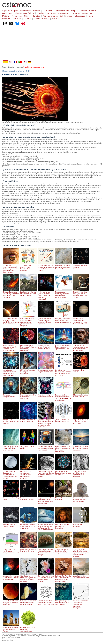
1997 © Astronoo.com (9, 634)
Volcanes (17, 19)
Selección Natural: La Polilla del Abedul (11, 525)
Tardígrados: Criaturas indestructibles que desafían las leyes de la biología (46, 551)
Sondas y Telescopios (75, 16)
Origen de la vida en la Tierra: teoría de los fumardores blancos (11, 447)
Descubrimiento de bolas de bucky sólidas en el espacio (64, 472)
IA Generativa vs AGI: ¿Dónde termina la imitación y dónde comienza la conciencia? (46, 295)
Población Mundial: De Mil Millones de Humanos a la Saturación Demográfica (81, 603)
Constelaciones (62, 11)
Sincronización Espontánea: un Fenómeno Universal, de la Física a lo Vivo (81, 320)
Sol (61, 16)
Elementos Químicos (24, 13)
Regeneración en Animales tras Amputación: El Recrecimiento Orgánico (28, 474)
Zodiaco (27, 19)
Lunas (85, 13)
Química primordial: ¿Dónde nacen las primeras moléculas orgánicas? (46, 320)
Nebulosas (17, 16)
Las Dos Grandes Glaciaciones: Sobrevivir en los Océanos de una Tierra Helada (11, 474)
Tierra (90, 16)
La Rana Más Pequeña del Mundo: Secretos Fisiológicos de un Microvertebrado (64, 578)
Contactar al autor (7, 640)
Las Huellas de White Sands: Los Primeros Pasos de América (64, 266)
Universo (6, 19)
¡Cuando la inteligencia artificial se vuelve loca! (46, 395)
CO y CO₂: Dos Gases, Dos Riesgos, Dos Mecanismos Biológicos (64, 320)
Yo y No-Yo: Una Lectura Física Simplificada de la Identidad (28, 267)
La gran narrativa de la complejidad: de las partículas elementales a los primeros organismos (46, 501)
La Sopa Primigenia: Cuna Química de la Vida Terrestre (64, 602)
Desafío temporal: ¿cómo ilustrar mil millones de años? (46, 346)
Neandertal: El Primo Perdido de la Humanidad (64, 525)
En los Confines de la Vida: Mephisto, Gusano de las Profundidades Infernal (46, 473)
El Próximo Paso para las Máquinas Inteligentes (28, 371)
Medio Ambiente (89, 11)
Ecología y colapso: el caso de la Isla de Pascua (11, 628)
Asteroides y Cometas (30, 11)
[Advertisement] (52, 44)
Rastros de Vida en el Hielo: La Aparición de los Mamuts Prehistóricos (64, 448)
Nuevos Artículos (41, 19)
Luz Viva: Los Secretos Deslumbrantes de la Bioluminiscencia (28, 602)
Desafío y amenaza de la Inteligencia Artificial (28, 420)
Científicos (47, 11)
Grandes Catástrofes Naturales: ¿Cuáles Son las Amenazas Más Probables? (11, 294)
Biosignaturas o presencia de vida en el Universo (11, 421)
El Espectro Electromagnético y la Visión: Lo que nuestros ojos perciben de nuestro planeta (11, 268)
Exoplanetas (64, 13)
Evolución (51, 13)
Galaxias (76, 13)
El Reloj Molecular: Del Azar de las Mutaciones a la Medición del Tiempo (46, 267)
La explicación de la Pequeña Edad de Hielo (81, 576)
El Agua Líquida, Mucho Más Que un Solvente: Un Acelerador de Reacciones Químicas (46, 526)
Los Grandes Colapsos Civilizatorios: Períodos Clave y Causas (28, 293)
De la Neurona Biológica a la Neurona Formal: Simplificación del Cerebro (64, 372)
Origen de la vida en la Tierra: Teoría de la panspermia (81, 421)
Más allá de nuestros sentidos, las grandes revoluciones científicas (46, 602)
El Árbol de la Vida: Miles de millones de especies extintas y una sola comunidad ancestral (81, 552)
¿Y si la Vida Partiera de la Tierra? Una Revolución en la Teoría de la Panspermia (11, 320)
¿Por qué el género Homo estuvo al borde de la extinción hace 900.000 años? (81, 347)
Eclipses (75, 11)
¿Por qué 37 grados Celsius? (28, 446)
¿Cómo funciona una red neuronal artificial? (64, 420)
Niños (27, 16)
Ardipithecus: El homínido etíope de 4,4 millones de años (81, 499)
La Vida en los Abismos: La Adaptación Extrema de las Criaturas (11, 577)
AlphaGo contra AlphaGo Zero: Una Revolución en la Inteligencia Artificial (11, 372)
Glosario (55, 19)
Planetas (36, 16)
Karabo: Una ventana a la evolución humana (28, 498)
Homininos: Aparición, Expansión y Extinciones (81, 266)
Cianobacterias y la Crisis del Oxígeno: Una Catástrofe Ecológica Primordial (28, 578)
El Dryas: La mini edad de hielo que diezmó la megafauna (81, 447)
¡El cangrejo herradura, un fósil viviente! (81, 395)
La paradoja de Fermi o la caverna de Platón (28, 549)
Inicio (4, 67)
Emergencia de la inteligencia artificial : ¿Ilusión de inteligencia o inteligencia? (64, 397)
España (11, 67)
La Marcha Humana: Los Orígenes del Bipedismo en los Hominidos (81, 473)
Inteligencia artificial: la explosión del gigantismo (28, 396)
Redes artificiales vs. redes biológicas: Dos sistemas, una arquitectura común (11, 347)
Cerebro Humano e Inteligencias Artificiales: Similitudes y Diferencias (28, 347)
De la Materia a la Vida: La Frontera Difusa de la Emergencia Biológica (46, 578)
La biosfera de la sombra (81, 370)
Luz (92, 13)
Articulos (20, 67)
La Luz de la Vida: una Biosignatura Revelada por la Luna (11, 602)
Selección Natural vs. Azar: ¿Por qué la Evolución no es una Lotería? (81, 294)
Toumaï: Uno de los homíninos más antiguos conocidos (64, 550)
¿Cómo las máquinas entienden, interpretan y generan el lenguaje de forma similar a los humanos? (46, 422)
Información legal (7, 639)
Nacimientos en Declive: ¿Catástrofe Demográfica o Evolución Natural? (64, 294)
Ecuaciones (7, 13)
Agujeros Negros (10, 11)
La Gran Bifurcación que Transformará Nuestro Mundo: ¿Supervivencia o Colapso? (28, 321)
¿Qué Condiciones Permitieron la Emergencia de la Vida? (11, 550)
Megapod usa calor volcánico (64, 498)
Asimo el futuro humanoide (81, 525)
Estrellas (40, 13)
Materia (6, 16)
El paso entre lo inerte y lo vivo (11, 498)
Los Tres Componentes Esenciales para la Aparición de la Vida (64, 346)
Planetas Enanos (50, 16)
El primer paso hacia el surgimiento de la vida (46, 370)
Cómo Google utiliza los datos (11, 637)
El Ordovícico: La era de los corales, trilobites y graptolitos (28, 525)
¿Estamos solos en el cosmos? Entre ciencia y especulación (46, 447)
